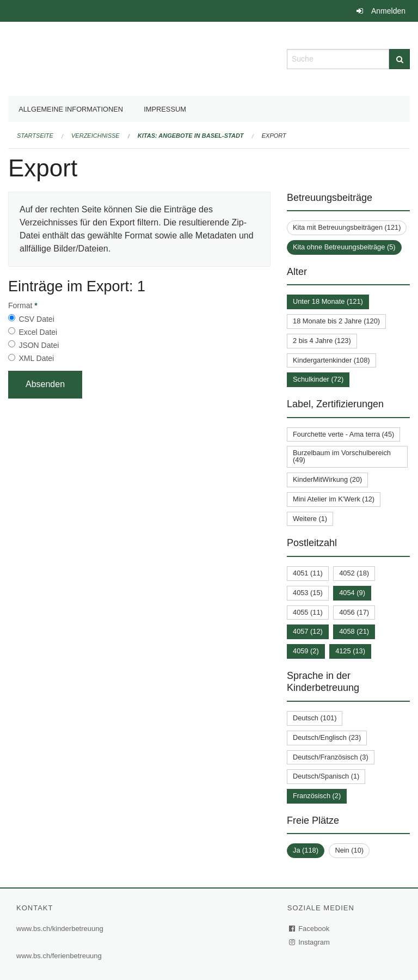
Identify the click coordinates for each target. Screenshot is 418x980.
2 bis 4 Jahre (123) (322, 341)
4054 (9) (352, 593)
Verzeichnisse (96, 136)
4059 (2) (306, 651)
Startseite (35, 136)
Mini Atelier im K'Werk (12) (334, 499)
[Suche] (399, 59)
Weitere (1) (310, 519)
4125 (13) (350, 651)
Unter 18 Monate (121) (328, 301)
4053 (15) (308, 593)
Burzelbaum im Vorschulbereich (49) (342, 456)
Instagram (310, 942)
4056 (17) (354, 612)
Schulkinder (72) (318, 379)
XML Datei (36, 358)
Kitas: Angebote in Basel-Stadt (191, 136)
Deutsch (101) (315, 718)
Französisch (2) (317, 796)
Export (274, 136)
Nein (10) (349, 850)
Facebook (310, 929)
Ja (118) (306, 850)
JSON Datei (39, 345)
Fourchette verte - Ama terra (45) (343, 434)
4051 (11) (308, 573)
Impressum (165, 109)
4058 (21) (354, 631)
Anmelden (388, 11)
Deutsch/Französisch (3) (331, 757)
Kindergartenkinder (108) (331, 360)
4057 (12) (308, 631)
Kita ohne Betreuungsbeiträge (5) (344, 247)
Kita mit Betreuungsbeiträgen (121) (347, 227)
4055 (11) (308, 612)
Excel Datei (38, 332)
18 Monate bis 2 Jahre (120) (336, 321)
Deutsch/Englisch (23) (327, 737)
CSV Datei (36, 319)
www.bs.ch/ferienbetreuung (59, 956)
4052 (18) (354, 573)
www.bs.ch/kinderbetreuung (60, 929)
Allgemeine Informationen (71, 109)
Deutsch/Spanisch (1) (326, 776)
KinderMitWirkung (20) (327, 479)
